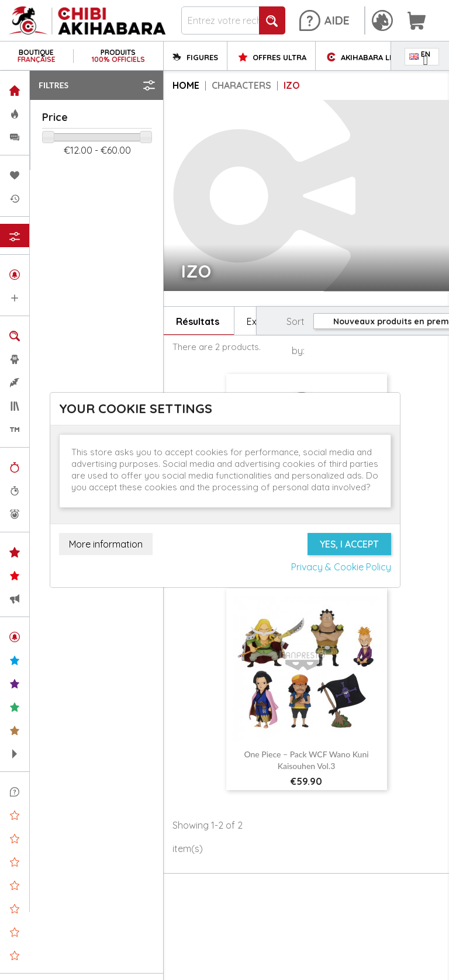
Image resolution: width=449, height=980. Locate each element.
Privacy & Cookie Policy (341, 567)
